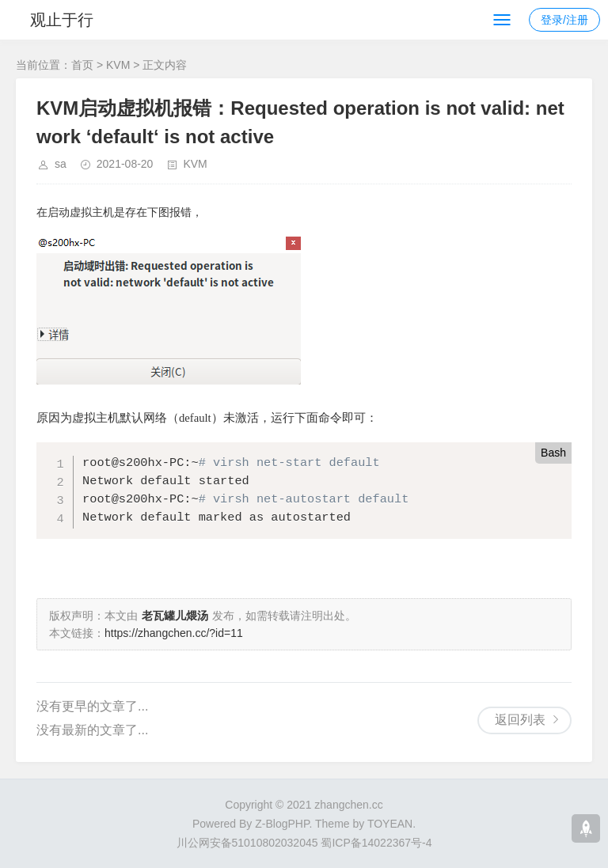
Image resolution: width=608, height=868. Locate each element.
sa (61, 164)
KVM (118, 65)
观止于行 (62, 20)
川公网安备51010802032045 (247, 843)
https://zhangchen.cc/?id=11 (174, 633)
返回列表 (520, 720)
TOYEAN (390, 824)
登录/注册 (564, 20)
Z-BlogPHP (282, 824)
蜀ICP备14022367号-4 (376, 843)
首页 (82, 65)
